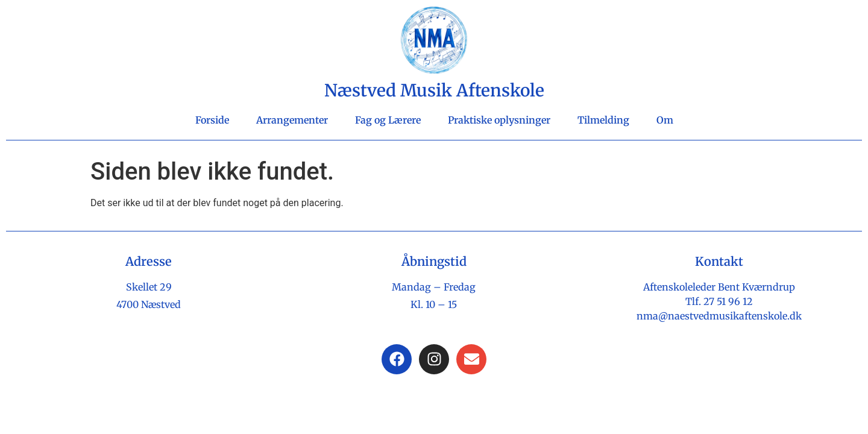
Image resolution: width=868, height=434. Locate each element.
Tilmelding (603, 120)
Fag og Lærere (388, 120)
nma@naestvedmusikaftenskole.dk (719, 316)
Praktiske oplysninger (499, 120)
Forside (212, 120)
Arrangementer (292, 120)
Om (665, 120)
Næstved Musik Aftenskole (434, 90)
